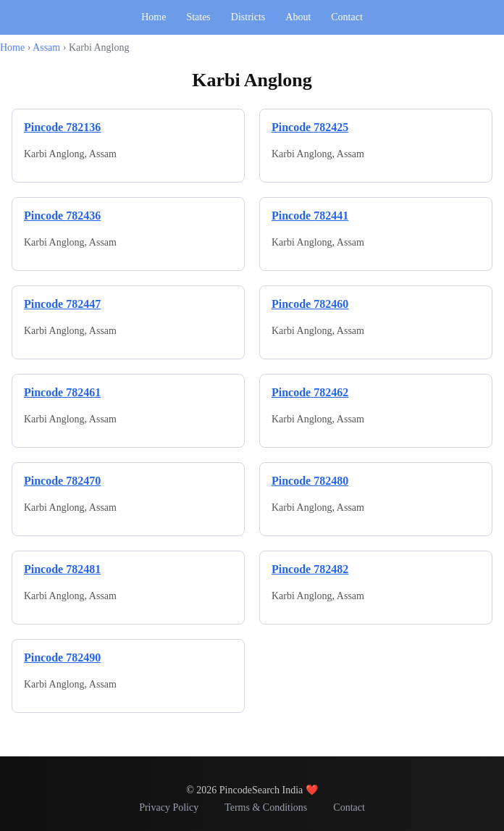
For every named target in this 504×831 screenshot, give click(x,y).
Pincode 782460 (310, 304)
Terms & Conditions (266, 807)
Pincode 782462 (310, 392)
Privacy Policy (169, 807)
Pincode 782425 (310, 127)
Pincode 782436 (62, 216)
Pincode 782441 (310, 216)
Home (154, 17)
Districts (248, 17)
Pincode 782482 (310, 569)
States (198, 17)
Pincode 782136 (62, 127)
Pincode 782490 (62, 657)
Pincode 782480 (310, 481)
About (298, 17)
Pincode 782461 (62, 392)
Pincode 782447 (62, 304)
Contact (347, 17)
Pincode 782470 (62, 481)
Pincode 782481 (62, 569)
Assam (46, 47)
